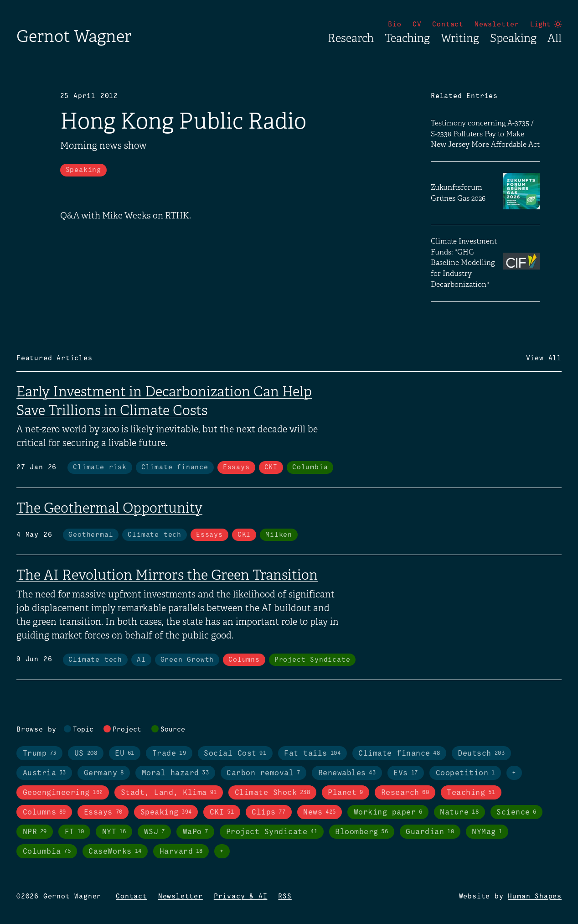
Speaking (513, 38)
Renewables (347, 773)
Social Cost (235, 753)
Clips (268, 812)
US (86, 753)
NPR (35, 832)
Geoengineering (63, 793)
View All (544, 358)
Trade (169, 753)
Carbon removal (263, 773)
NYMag (487, 832)
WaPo (196, 832)
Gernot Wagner (74, 36)
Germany (104, 773)
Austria (44, 773)
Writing (460, 38)
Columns (244, 660)
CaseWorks (115, 851)
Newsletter (497, 25)
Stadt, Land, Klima (169, 793)
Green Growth (187, 660)
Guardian (430, 832)
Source (173, 730)
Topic (83, 730)
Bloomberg (361, 832)
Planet (345, 793)
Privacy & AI (241, 897)
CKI (271, 467)
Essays (236, 467)
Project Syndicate (312, 660)
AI (141, 660)
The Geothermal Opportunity (109, 508)
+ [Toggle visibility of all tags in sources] (222, 851)
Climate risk (100, 467)
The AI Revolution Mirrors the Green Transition (167, 575)
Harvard (181, 851)
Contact (448, 25)
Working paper (388, 812)
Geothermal (91, 535)
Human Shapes (535, 897)
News (319, 812)
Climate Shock (273, 793)
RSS (285, 897)
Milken (279, 535)
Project (127, 730)
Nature (459, 812)
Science (516, 812)
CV (417, 25)
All (555, 38)
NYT (114, 832)
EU (125, 753)
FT (75, 832)
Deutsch (481, 753)
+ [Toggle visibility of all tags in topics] (514, 773)
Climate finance (175, 467)
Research (351, 38)
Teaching (407, 38)
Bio (395, 25)
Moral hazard (175, 773)
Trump (40, 753)
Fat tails (312, 753)
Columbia (310, 467)
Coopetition (465, 773)
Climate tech (155, 535)
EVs (405, 773)
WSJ (155, 832)
